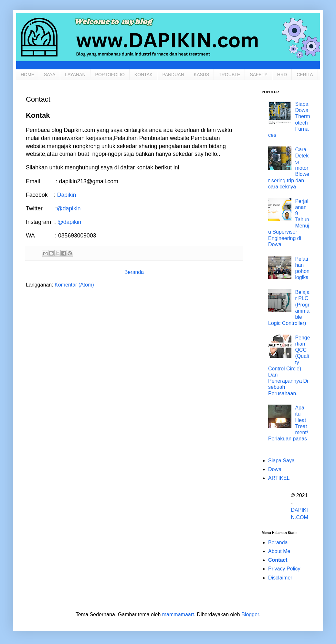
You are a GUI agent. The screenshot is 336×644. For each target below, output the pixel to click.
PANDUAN (173, 75)
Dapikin (67, 195)
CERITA (305, 75)
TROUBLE (229, 75)
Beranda (134, 272)
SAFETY (258, 75)
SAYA (50, 75)
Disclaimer (280, 578)
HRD (282, 75)
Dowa (275, 469)
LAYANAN (75, 75)
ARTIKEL (279, 478)
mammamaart (178, 614)
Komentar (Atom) (74, 285)
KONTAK (144, 75)
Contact (278, 560)
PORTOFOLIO (110, 75)
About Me (279, 551)
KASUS (201, 75)
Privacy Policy (284, 569)
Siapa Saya (281, 461)
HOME (27, 75)
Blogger (250, 614)
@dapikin (69, 208)
